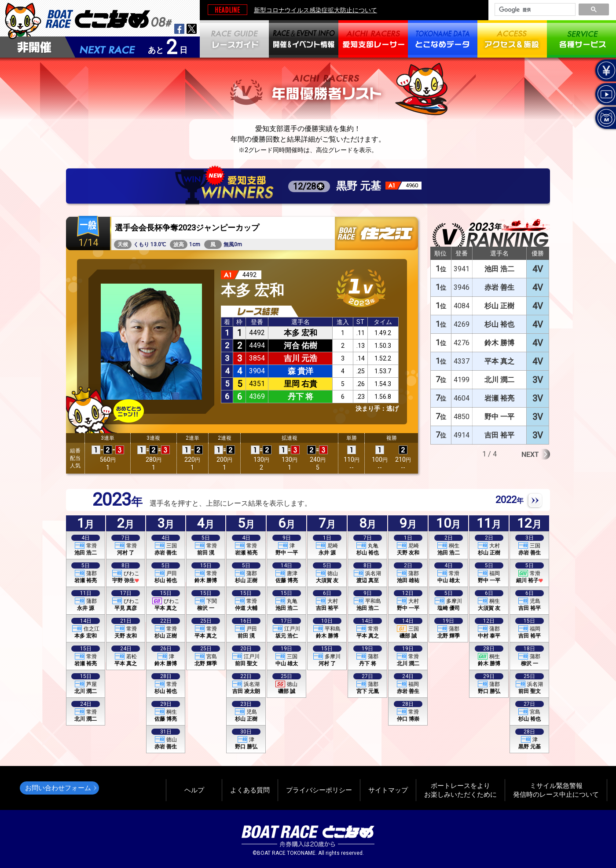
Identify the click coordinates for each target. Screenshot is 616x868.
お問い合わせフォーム (58, 788)
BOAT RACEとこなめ (109, 18)
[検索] (534, 10)
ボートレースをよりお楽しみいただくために (460, 790)
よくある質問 (250, 790)
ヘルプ (194, 790)
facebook (179, 29)
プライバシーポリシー (319, 790)
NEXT (535, 501)
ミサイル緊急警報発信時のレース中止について (556, 790)
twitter (192, 29)
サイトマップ (388, 790)
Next (536, 454)
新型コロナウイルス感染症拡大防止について (315, 10)
